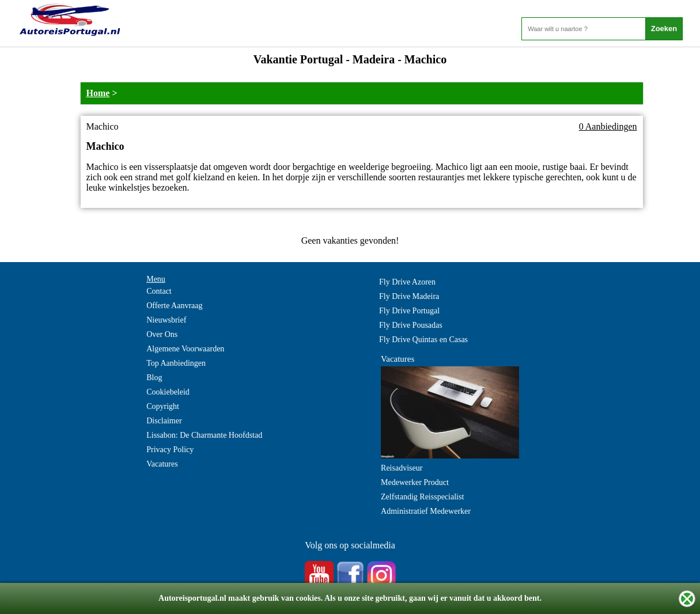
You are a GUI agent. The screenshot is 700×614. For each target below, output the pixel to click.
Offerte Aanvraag (174, 306)
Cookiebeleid (168, 392)
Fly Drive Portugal (409, 311)
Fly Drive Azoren (407, 282)
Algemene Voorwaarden (185, 349)
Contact (159, 291)
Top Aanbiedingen (176, 363)
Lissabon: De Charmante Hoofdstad (204, 435)
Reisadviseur (402, 468)
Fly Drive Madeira (409, 296)
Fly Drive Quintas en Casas (423, 340)
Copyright (163, 406)
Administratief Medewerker (426, 511)
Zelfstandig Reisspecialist (422, 497)
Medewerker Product (415, 482)
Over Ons (162, 334)
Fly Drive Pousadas (411, 325)
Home (98, 93)
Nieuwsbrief (166, 320)
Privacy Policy (170, 450)
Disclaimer (164, 421)
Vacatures (162, 464)
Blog (154, 378)
